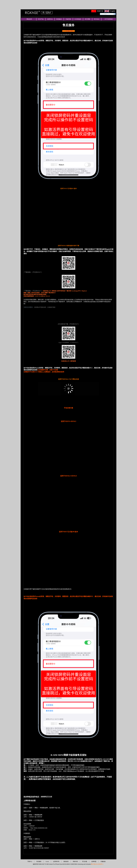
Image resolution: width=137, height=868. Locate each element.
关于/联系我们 (109, 19)
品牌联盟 (94, 861)
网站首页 (29, 19)
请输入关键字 (104, 14)
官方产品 (41, 19)
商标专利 (75, 861)
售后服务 (39, 861)
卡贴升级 (68, 19)
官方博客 (88, 19)
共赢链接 (103, 861)
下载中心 (30, 861)
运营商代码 (56, 861)
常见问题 (85, 861)
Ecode (47, 861)
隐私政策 (66, 861)
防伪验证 (59, 19)
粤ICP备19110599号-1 (97, 864)
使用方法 (50, 19)
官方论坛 (97, 19)
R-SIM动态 (78, 19)
